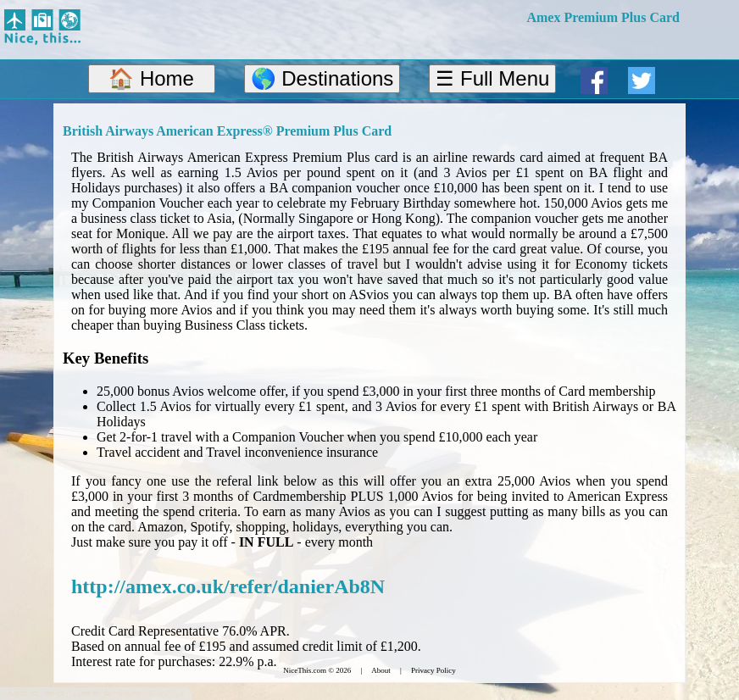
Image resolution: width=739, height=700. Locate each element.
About (381, 670)
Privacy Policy (433, 670)
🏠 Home (151, 78)
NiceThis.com (305, 670)
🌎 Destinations (322, 78)
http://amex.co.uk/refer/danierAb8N (228, 586)
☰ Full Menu (492, 78)
